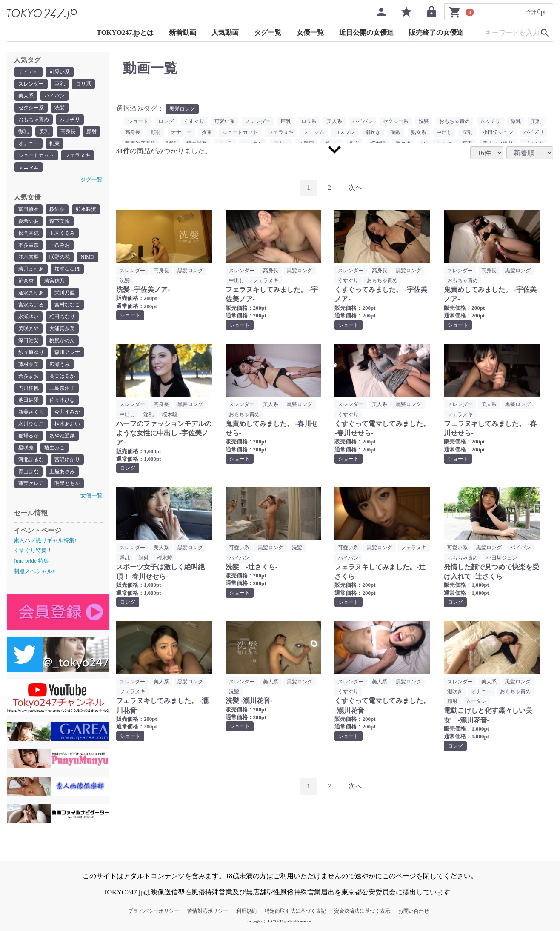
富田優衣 (29, 209)
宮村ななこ (67, 305)
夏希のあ (29, 221)
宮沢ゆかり (67, 460)
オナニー (29, 143)
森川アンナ (67, 352)
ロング (166, 121)
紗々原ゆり (31, 352)
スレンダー (31, 84)
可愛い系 (60, 72)
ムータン (476, 701)
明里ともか (67, 483)
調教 (396, 132)
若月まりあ (31, 269)
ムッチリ (70, 120)
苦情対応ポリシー (208, 911)
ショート (138, 121)
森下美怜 (60, 221)
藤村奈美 (29, 364)
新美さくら (31, 412)
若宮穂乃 (54, 281)
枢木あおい (67, 424)
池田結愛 (29, 400)
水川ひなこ (31, 424)
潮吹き (373, 132)
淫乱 (467, 132)
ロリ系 (83, 84)
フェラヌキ (77, 155)
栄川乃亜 (65, 293)
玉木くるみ (62, 233)
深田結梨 (29, 340)
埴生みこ (54, 448)
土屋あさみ (62, 471)
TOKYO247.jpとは (125, 33)
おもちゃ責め (34, 120)
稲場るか (29, 436)
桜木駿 (170, 414)
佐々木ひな (62, 400)
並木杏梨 (29, 257)
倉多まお (29, 376)
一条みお (60, 245)
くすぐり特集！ (33, 550)
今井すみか (67, 412)
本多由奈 (29, 245)
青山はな (29, 471)
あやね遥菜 (62, 436)
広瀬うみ (60, 364)
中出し (444, 132)
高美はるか (62, 376)
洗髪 (60, 108)
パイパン (54, 96)
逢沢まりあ (31, 293)
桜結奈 (57, 209)
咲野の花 (60, 257)
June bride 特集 (31, 561)
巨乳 (60, 84)
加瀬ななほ (67, 269)
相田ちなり (62, 317)
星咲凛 (26, 448)
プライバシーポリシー (154, 911)
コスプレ (345, 132)
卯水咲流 (86, 209)
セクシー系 (31, 108)
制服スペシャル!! (35, 571)
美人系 (26, 96)
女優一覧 (310, 33)
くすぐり (29, 72)
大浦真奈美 (62, 328)
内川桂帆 (29, 388)
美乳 (44, 131)
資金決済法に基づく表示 (362, 911)
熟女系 (419, 132)
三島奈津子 (62, 388)
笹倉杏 (26, 281)
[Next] (355, 188)
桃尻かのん (62, 340)
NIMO (88, 257)
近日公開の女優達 (366, 33)
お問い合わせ (414, 911)
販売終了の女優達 (436, 33)
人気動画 (225, 33)
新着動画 (183, 33)
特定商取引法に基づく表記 (295, 911)
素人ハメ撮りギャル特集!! (46, 540)
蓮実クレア (31, 483)
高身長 (68, 131)
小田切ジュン (498, 132)
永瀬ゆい (29, 317)
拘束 (54, 143)
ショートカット (36, 155)
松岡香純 (29, 233)
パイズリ (534, 132)
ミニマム (29, 167)
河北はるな (31, 460)
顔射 (91, 131)
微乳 (23, 131)
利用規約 (246, 911)
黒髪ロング (182, 109)
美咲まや (29, 328)
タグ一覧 (268, 33)
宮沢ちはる (31, 305)
